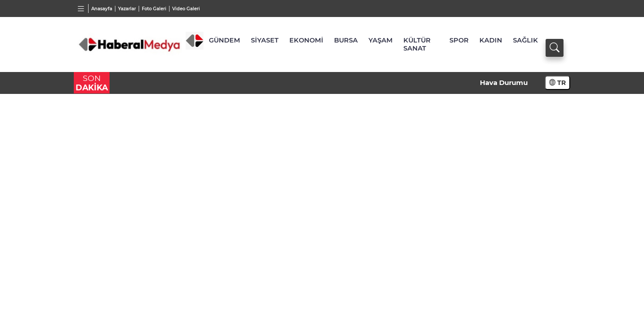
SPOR (459, 40)
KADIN (491, 40)
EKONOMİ (306, 40)
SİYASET (265, 40)
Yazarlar (127, 9)
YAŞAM (381, 40)
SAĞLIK (525, 40)
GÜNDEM (225, 40)
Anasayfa (102, 9)
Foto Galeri (154, 9)
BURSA (346, 40)
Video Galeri (186, 9)
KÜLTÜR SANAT (417, 44)
